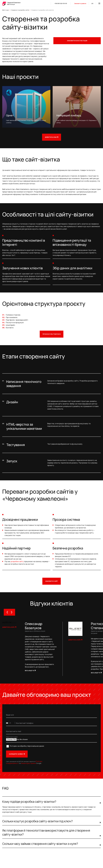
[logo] (12, 3)
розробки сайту (17, 561)
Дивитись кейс (9, 627)
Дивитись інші (52, 137)
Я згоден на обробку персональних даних (27, 746)
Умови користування (28, 763)
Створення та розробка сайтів (20, 10)
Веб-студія (6, 10)
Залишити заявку (17, 754)
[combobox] (11, 723)
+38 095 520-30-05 (61, 3)
